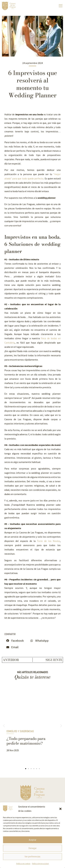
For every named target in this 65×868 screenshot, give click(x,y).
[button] (60, 809)
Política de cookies (23, 864)
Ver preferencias (32, 857)
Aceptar (33, 840)
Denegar (32, 848)
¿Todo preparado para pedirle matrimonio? (26, 741)
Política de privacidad (40, 864)
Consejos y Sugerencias (20, 731)
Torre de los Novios (48, 541)
